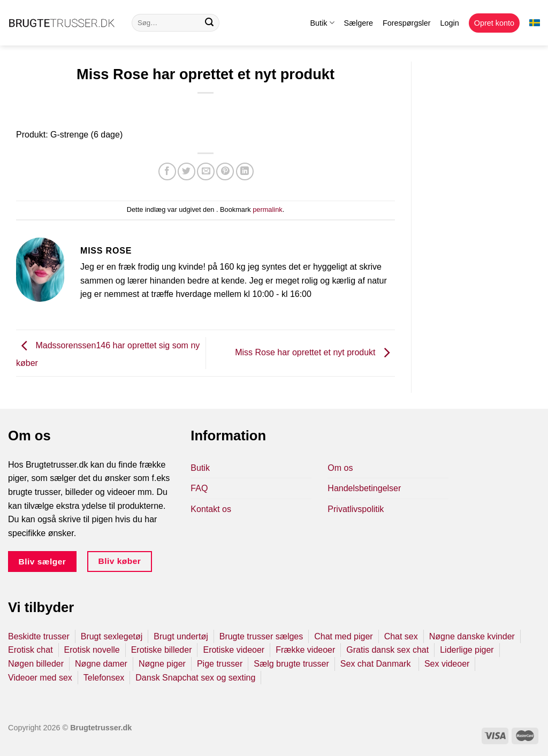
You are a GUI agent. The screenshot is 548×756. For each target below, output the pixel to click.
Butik (322, 23)
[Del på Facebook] (167, 171)
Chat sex (401, 636)
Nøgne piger (162, 664)
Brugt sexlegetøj (112, 636)
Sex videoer (447, 664)
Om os (340, 468)
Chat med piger (343, 636)
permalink (267, 209)
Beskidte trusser (39, 636)
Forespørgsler (407, 23)
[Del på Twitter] (187, 171)
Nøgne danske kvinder (472, 636)
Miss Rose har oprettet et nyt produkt (315, 352)
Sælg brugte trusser (291, 664)
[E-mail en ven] (206, 171)
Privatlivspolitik (356, 509)
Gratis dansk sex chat (387, 650)
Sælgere (359, 23)
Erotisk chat (31, 650)
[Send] (209, 23)
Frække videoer (305, 650)
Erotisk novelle (92, 650)
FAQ (199, 488)
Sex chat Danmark (377, 664)
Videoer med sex (40, 678)
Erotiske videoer (234, 650)
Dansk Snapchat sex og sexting (195, 678)
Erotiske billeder (162, 650)
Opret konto (494, 23)
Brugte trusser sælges (261, 636)
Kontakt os (211, 509)
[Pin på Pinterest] (225, 171)
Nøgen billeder (36, 664)
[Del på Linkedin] (245, 171)
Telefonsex (104, 678)
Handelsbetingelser (364, 488)
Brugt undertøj (181, 636)
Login (450, 23)
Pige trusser (220, 664)
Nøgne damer (101, 664)
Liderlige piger (467, 650)
